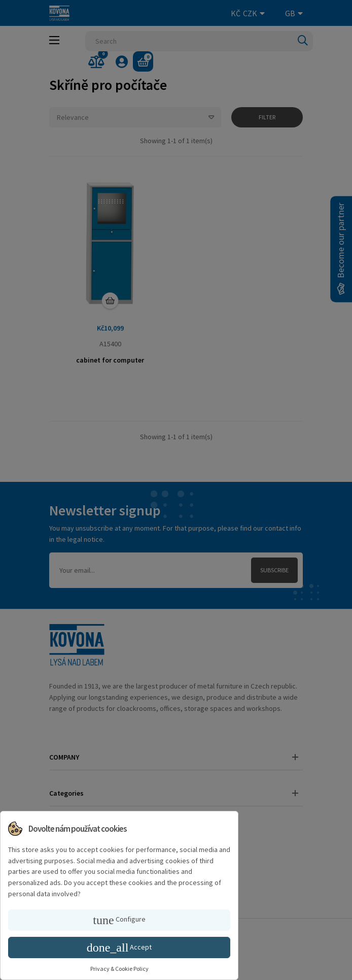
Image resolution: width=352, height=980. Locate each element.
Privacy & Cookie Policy (119, 969)
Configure (119, 920)
